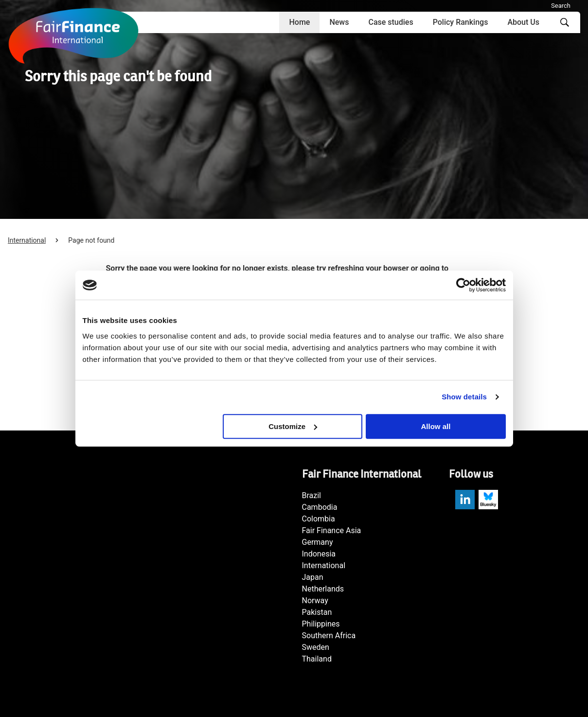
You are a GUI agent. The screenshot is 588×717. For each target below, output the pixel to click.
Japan (313, 577)
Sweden (316, 647)
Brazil (312, 495)
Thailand (317, 659)
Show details (464, 397)
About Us (523, 22)
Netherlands (323, 589)
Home (299, 22)
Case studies (391, 22)
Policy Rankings (461, 22)
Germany (318, 542)
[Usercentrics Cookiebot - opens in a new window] (463, 285)
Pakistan (317, 612)
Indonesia (319, 554)
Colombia (319, 519)
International (27, 240)
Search (561, 6)
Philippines (321, 624)
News (339, 22)
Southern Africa (329, 636)
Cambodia (320, 507)
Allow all (436, 426)
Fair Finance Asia (332, 530)
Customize (293, 426)
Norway (315, 600)
